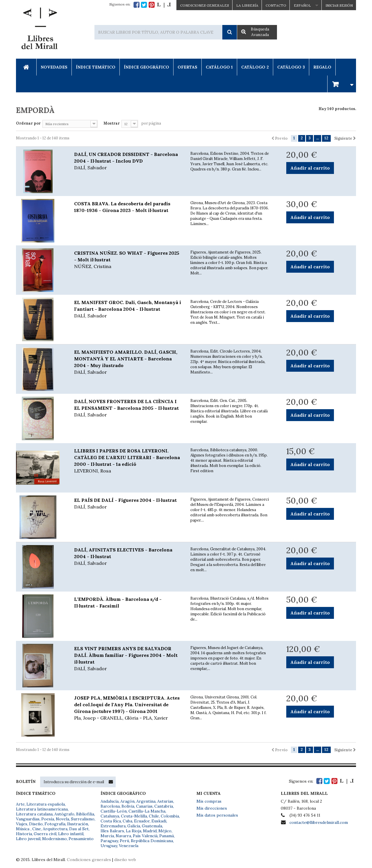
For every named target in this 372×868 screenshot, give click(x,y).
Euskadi (159, 821)
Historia (24, 834)
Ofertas (187, 67)
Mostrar (112, 123)
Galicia (134, 826)
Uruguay (109, 846)
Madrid (150, 831)
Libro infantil (71, 834)
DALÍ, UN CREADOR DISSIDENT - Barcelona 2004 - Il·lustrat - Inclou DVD (128, 161)
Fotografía (55, 824)
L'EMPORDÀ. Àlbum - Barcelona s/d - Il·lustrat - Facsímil (118, 602)
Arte (20, 804)
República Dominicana (152, 841)
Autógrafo (64, 814)
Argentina (146, 801)
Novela (62, 819)
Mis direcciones (212, 808)
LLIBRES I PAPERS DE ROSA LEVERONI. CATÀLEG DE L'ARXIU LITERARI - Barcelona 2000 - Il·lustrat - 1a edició (128, 461)
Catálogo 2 (255, 67)
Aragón (127, 801)
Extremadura (113, 826)
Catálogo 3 (291, 67)
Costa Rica (111, 821)
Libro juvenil (28, 839)
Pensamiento (81, 839)
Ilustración (78, 824)
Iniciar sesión (339, 5)
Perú (124, 841)
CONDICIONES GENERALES (205, 5)
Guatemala (152, 826)
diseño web (125, 860)
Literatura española (46, 804)
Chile (154, 816)
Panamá (167, 836)
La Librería (247, 5)
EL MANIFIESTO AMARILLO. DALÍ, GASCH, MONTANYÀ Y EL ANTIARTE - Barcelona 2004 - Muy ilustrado (128, 362)
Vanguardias (28, 819)
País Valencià (145, 836)
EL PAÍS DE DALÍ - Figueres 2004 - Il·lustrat (128, 504)
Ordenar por (28, 123)
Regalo (322, 67)
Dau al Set (79, 829)
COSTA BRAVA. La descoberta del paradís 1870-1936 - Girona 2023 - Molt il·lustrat (122, 207)
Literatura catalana (34, 814)
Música (23, 829)
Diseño (36, 824)
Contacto (276, 5)
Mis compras (209, 801)
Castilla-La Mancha (147, 811)
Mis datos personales (217, 815)
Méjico (165, 831)
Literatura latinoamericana (42, 809)
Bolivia (128, 806)
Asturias (165, 801)
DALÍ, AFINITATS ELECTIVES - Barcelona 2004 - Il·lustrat (128, 557)
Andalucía (110, 801)
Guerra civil (45, 834)
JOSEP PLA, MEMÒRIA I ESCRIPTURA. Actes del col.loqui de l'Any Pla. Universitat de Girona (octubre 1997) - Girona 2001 (128, 708)
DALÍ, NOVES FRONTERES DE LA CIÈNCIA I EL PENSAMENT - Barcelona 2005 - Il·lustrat (128, 408)
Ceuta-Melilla (134, 816)
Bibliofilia (85, 814)
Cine (37, 829)
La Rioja (134, 831)
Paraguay (109, 841)
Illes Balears (112, 831)
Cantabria (164, 806)
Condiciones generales (89, 860)
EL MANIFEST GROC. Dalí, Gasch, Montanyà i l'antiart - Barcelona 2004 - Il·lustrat (128, 309)
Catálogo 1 (219, 67)
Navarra (123, 836)
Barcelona (110, 806)
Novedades (54, 67)
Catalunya (110, 816)
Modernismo (54, 839)
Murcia (107, 836)
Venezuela (129, 846)
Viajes (22, 824)
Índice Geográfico (146, 67)
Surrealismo (83, 819)
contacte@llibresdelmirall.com (319, 822)
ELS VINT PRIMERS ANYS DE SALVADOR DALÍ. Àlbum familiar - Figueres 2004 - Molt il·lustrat (128, 659)
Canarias (144, 806)
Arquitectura (55, 829)
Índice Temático (96, 67)
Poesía (48, 819)
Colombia (170, 816)
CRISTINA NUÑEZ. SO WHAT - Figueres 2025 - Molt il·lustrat (128, 260)
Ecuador (142, 821)
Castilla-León (114, 811)
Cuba (127, 821)
